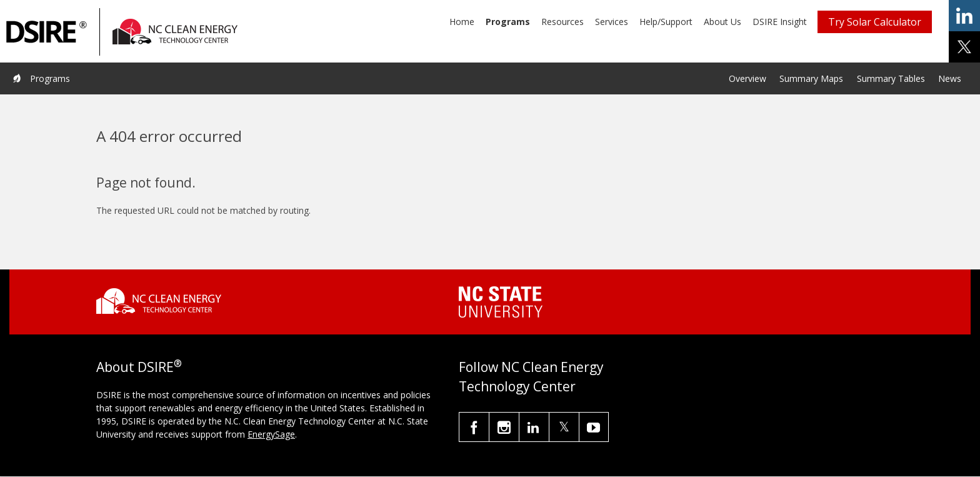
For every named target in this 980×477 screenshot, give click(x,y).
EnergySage (271, 434)
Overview (747, 78)
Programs (508, 22)
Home (462, 22)
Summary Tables (891, 78)
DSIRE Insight (780, 22)
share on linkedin (964, 16)
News (950, 78)
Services (612, 22)
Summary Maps (811, 78)
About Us (722, 22)
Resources (562, 22)
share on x (964, 47)
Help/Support (666, 22)
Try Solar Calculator (875, 22)
